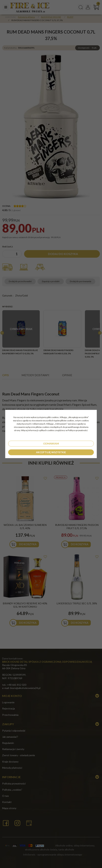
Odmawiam (51, 444)
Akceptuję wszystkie (51, 452)
